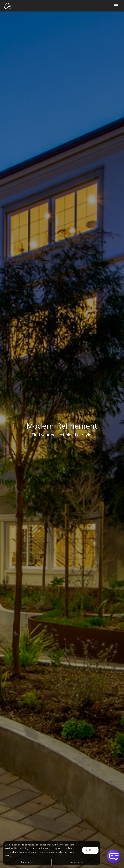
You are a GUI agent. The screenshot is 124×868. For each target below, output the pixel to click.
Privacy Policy (76, 862)
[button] (114, 856)
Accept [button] (90, 850)
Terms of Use (27, 862)
